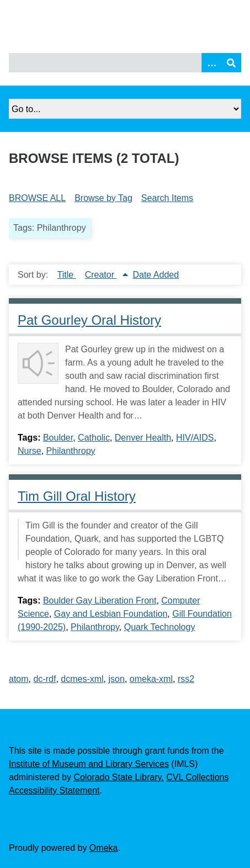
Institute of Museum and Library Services (89, 764)
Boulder (58, 438)
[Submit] (231, 63)
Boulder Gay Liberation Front (100, 600)
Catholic (94, 438)
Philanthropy (71, 451)
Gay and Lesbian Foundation (111, 614)
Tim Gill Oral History (77, 496)
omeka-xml (151, 679)
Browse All (37, 198)
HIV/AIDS (195, 438)
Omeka (104, 848)
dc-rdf (44, 679)
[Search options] (211, 63)
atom (19, 679)
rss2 (186, 679)
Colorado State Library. (118, 777)
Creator (101, 275)
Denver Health (143, 438)
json (117, 679)
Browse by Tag (103, 198)
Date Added (156, 275)
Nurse (30, 451)
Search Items (167, 198)
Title (67, 275)
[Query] (125, 63)
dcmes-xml (82, 679)
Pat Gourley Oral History (89, 320)
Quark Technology (160, 627)
